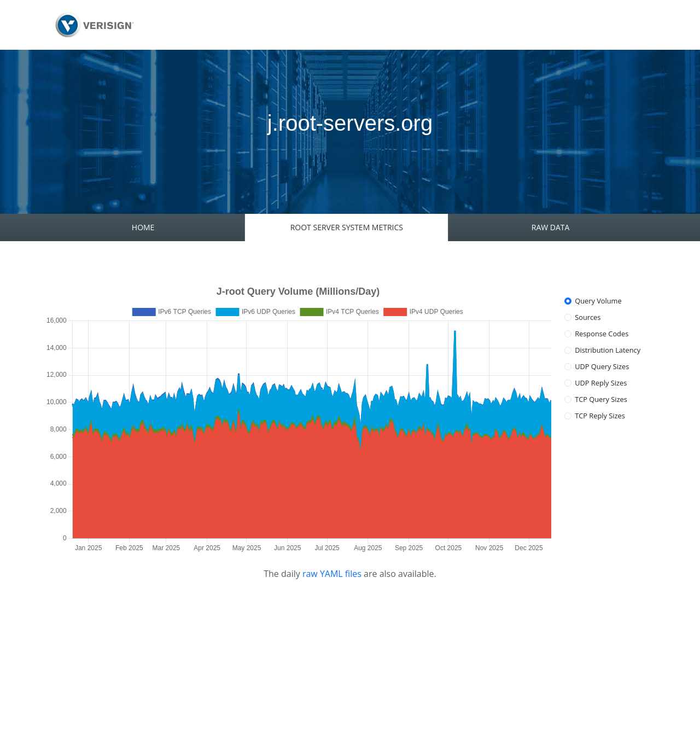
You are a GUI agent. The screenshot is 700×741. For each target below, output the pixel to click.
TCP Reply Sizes (600, 416)
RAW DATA (551, 227)
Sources (588, 317)
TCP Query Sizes (601, 399)
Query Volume (598, 301)
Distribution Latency (608, 350)
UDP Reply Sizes (601, 383)
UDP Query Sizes (602, 366)
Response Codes (602, 334)
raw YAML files (332, 574)
